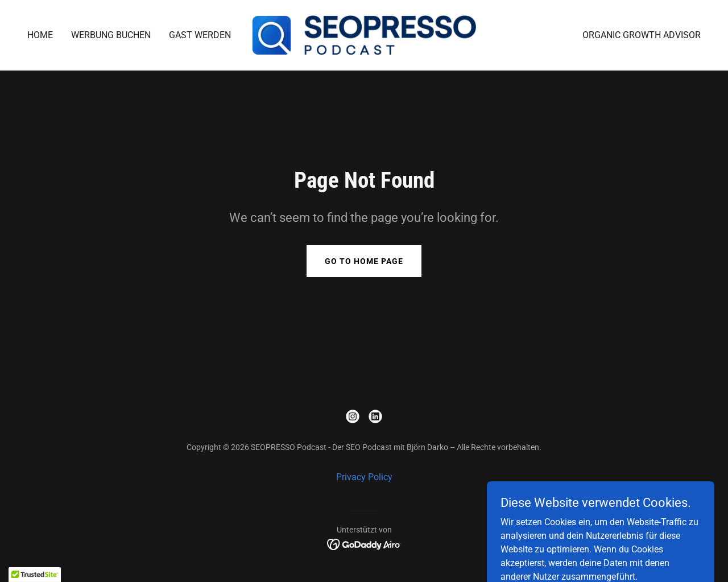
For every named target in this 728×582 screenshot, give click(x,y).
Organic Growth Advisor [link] (642, 35)
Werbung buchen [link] (111, 35)
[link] (364, 34)
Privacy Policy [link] (364, 477)
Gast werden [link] (200, 35)
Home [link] (40, 35)
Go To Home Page (364, 261)
